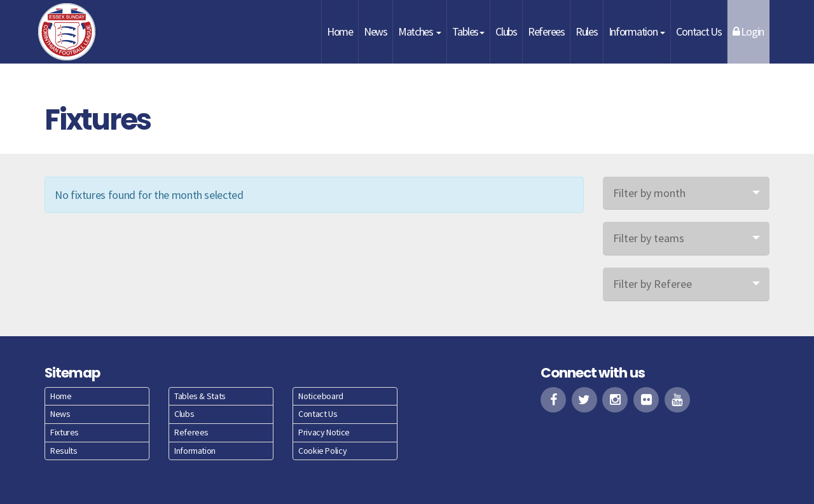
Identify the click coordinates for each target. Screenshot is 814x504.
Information (637, 31)
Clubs (506, 31)
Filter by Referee (652, 284)
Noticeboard (321, 396)
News (376, 31)
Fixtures (65, 432)
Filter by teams (649, 238)
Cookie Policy (322, 451)
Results (64, 451)
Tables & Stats (200, 396)
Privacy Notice (324, 432)
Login (748, 31)
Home (340, 31)
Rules (587, 31)
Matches (420, 31)
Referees (546, 31)
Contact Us (699, 31)
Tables (468, 31)
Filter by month (649, 193)
